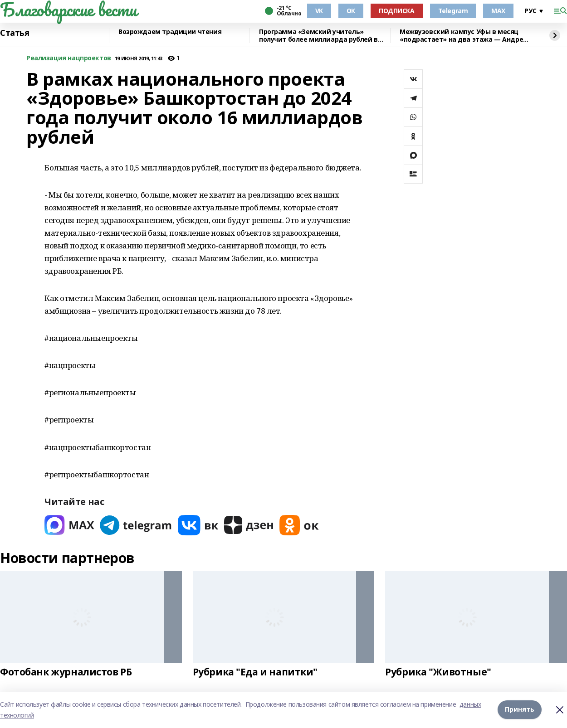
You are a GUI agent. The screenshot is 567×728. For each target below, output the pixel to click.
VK (319, 11)
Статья (15, 33)
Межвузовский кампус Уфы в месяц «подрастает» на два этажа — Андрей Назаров (464, 36)
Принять (520, 710)
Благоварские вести (68, 10)
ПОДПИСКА (397, 11)
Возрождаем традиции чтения (170, 32)
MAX (498, 11)
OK (351, 11)
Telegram (453, 11)
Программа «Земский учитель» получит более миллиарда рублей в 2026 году (318, 36)
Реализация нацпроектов (69, 58)
